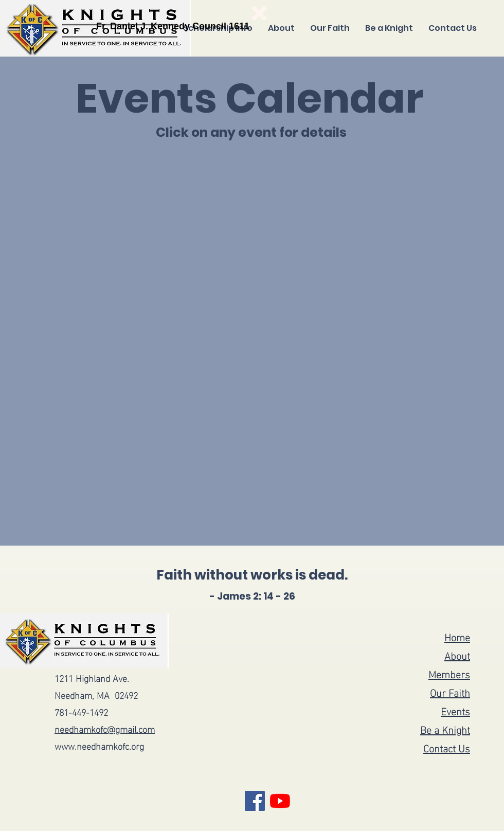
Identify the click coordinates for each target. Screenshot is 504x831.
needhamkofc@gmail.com (105, 728)
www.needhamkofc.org (99, 745)
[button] (259, 13)
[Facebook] (255, 801)
